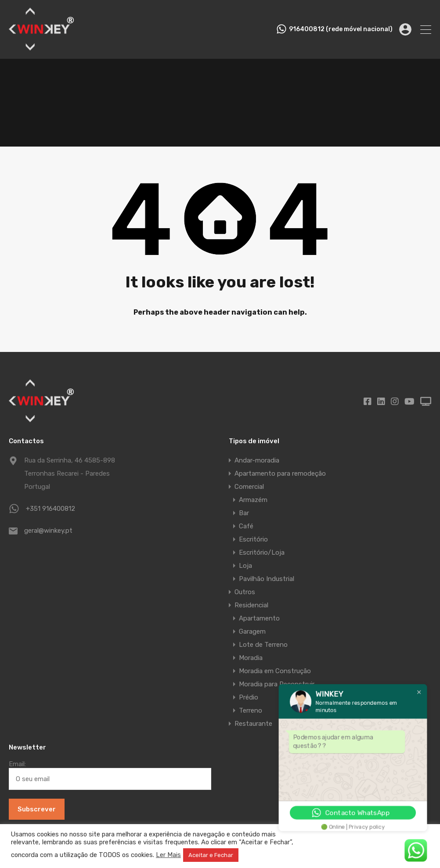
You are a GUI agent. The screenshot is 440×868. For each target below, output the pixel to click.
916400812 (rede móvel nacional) (341, 29)
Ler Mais (168, 855)
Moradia (251, 658)
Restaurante (253, 724)
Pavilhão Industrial (267, 579)
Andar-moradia (257, 460)
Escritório (253, 539)
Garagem (252, 631)
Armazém (253, 500)
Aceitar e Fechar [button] (211, 855)
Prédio (249, 697)
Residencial (251, 605)
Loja (245, 566)
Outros (245, 592)
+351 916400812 (50, 509)
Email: (110, 775)
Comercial (249, 487)
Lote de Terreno (263, 645)
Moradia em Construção (275, 671)
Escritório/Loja (262, 552)
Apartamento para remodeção (280, 473)
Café (246, 526)
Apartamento (259, 618)
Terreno (251, 710)
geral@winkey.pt (48, 531)
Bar (244, 513)
